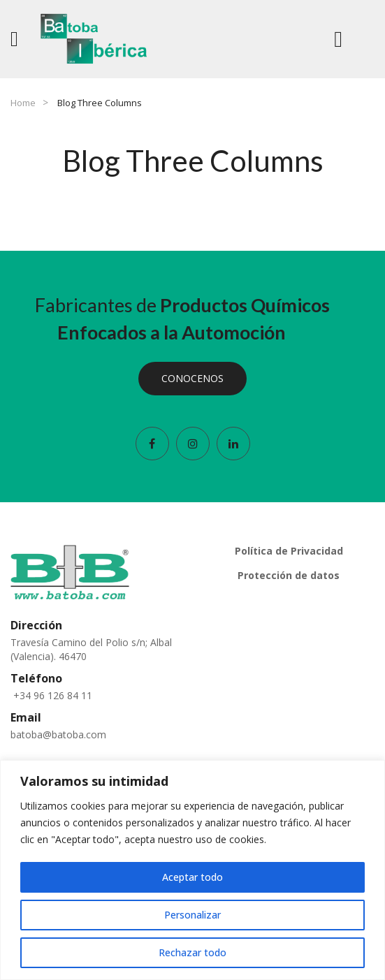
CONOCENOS (192, 378)
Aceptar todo (192, 877)
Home (23, 103)
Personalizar (192, 915)
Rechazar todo (192, 952)
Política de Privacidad (289, 551)
